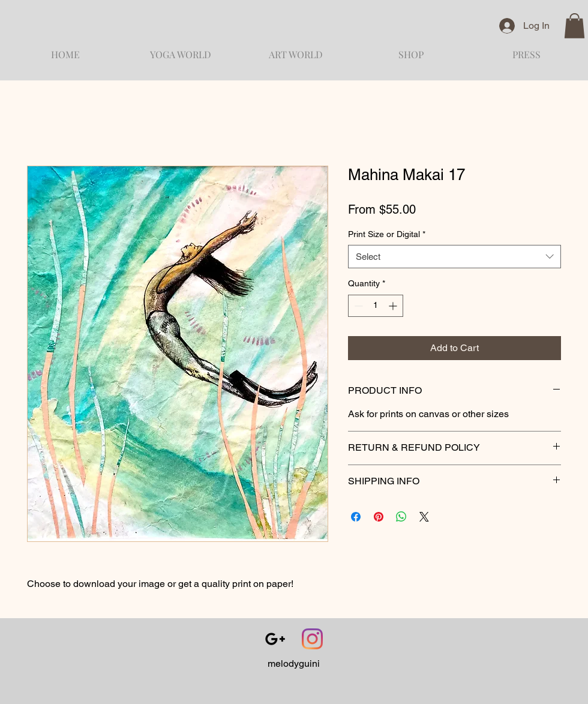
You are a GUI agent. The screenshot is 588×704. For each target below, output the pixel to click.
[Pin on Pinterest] (379, 517)
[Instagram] (312, 639)
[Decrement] (357, 306)
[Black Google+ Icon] (275, 639)
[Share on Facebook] (356, 517)
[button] (574, 26)
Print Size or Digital (387, 234)
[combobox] (454, 257)
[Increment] (394, 306)
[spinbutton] (376, 306)
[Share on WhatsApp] (401, 517)
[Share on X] (424, 517)
